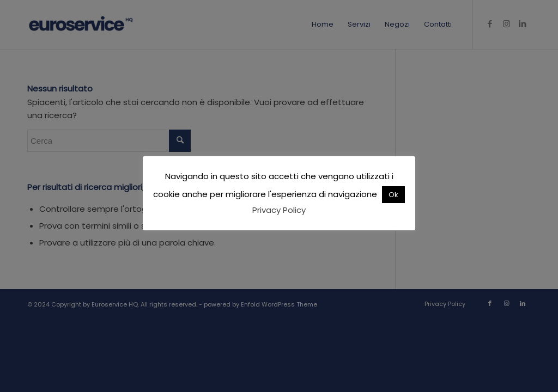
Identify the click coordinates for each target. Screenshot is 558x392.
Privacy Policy (279, 210)
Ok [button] (393, 195)
